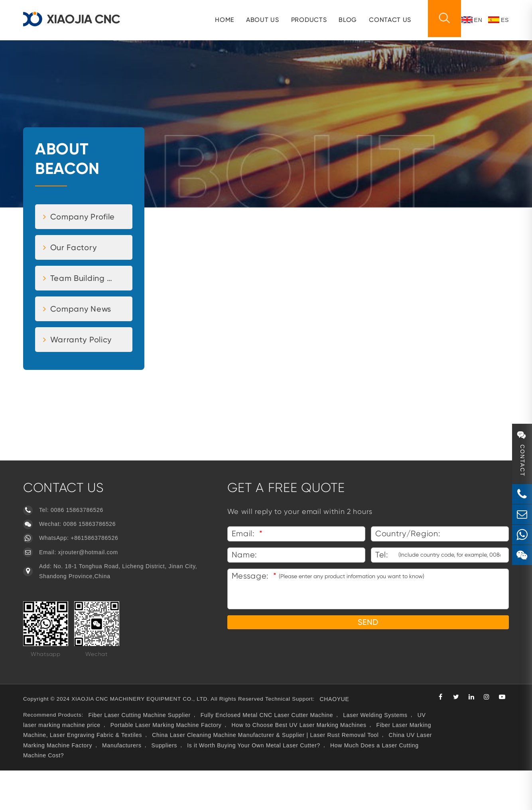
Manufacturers (249, 785)
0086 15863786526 (81, 546)
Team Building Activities (91, 314)
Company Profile (83, 253)
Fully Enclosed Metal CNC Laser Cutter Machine (273, 755)
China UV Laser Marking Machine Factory (162, 785)
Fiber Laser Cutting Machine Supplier (145, 755)
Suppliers (292, 785)
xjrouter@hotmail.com (91, 588)
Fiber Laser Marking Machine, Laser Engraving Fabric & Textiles (151, 775)
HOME (221, 20)
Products (305, 20)
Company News (81, 345)
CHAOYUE (347, 739)
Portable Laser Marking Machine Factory (213, 765)
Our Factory (73, 283)
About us (259, 20)
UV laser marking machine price (103, 765)
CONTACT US (386, 20)
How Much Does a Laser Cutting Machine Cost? (140, 795)
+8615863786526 (98, 574)
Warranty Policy (81, 375)
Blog (344, 20)
